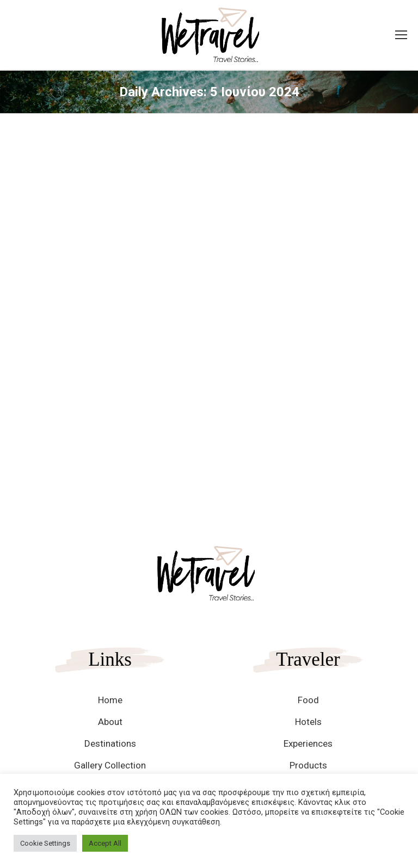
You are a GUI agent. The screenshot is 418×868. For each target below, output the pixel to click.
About (110, 722)
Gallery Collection (110, 765)
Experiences (308, 743)
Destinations (110, 743)
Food (308, 700)
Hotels (308, 722)
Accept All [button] (105, 843)
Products (308, 765)
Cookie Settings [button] (45, 843)
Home (110, 700)
